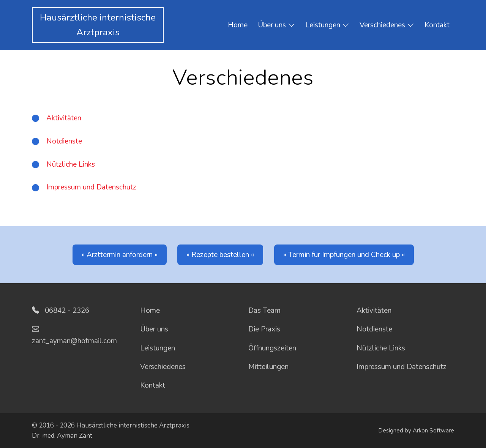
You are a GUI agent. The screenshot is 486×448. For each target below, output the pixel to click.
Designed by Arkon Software (416, 431)
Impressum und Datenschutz (91, 187)
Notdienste (64, 141)
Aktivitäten (64, 118)
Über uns (276, 25)
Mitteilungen (268, 367)
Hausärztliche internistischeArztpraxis (98, 25)
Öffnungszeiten (272, 348)
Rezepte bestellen (220, 255)
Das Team (264, 311)
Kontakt (437, 25)
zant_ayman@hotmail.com (74, 341)
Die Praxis (264, 329)
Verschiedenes (387, 25)
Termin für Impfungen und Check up (344, 255)
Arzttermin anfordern (120, 255)
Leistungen (327, 25)
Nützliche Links (71, 164)
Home (238, 25)
